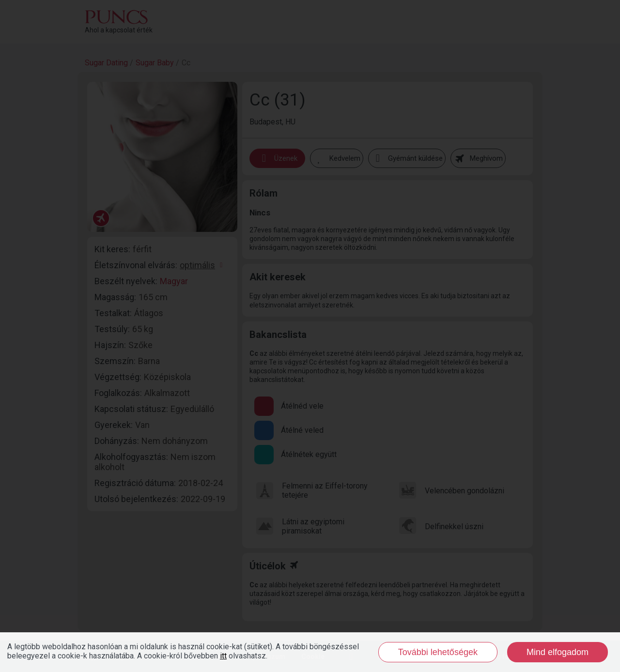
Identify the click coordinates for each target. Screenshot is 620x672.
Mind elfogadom (558, 652)
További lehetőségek (438, 652)
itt (223, 656)
